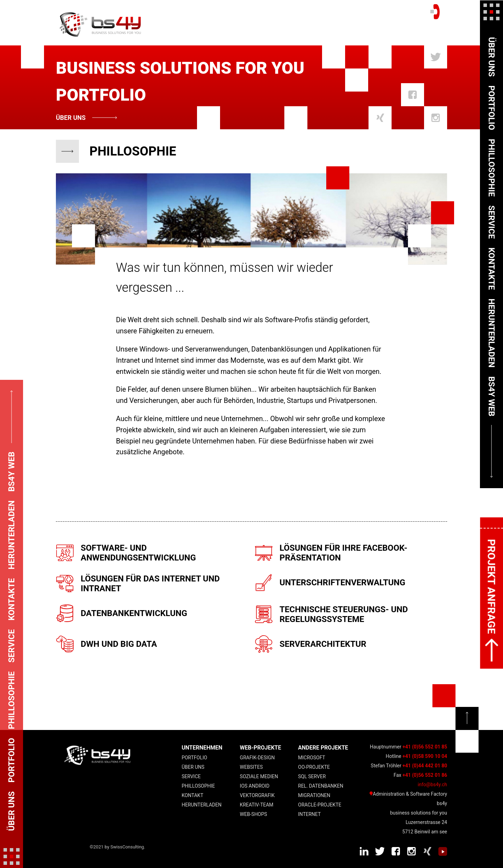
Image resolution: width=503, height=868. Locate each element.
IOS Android (255, 786)
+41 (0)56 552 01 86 (425, 775)
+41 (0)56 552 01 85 (425, 747)
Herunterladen (202, 805)
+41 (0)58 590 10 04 (425, 756)
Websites (251, 767)
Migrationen (314, 795)
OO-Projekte (314, 767)
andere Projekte (323, 748)
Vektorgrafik (257, 795)
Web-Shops (254, 814)
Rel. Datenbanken (320, 786)
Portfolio (194, 758)
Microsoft (312, 758)
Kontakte (491, 269)
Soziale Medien (259, 776)
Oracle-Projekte (320, 805)
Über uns (71, 118)
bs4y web (491, 396)
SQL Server (312, 776)
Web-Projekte (261, 748)
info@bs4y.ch (432, 784)
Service (191, 776)
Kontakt (192, 795)
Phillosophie (198, 786)
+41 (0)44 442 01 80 (425, 766)
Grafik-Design (257, 758)
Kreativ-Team (257, 805)
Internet (309, 814)
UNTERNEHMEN (202, 748)
